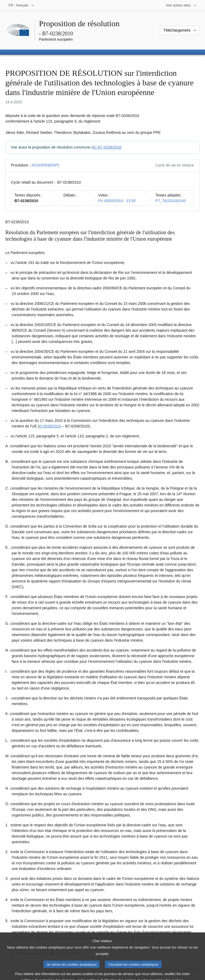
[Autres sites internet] (182, 5)
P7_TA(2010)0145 (170, 201)
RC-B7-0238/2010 (106, 147)
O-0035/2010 (50, 426)
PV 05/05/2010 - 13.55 (117, 201)
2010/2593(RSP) (45, 165)
